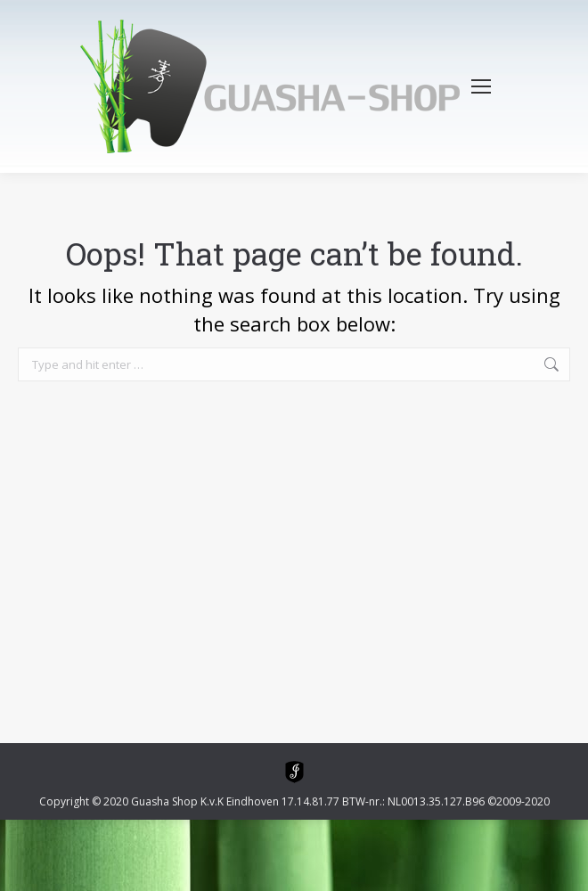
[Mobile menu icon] (481, 86)
